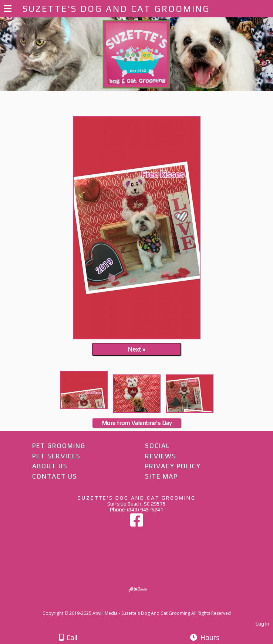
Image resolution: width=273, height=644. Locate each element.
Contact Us (55, 476)
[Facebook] (137, 524)
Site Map (161, 476)
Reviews (161, 456)
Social (157, 446)
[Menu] (8, 10)
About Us (50, 466)
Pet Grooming (59, 446)
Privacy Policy (173, 466)
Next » (136, 349)
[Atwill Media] (143, 605)
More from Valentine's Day (137, 423)
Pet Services (56, 456)
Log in (262, 624)
